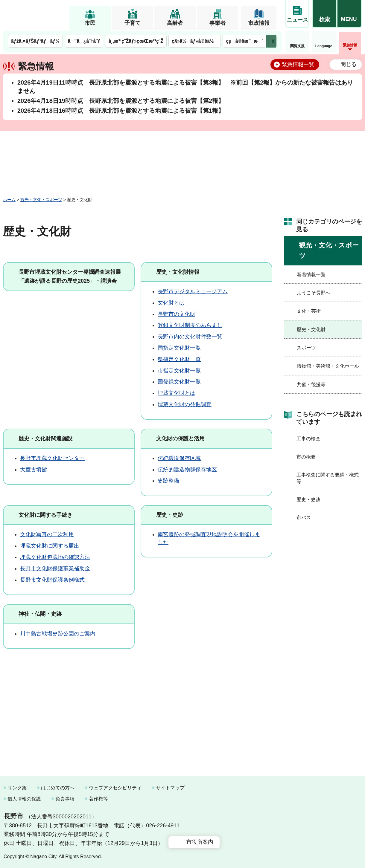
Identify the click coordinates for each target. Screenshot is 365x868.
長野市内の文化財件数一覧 (190, 337)
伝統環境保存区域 (179, 458)
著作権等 (98, 799)
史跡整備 (168, 481)
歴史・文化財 (311, 330)
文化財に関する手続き (45, 515)
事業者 (218, 23)
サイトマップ (170, 788)
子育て (133, 23)
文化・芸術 (309, 311)
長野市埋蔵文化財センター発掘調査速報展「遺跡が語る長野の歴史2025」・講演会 (70, 277)
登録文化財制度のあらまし (190, 325)
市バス (304, 518)
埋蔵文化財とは (177, 393)
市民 (90, 23)
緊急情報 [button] (350, 45)
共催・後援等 (311, 385)
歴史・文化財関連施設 (45, 438)
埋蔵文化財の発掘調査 (185, 404)
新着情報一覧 (311, 275)
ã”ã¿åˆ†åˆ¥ (84, 41)
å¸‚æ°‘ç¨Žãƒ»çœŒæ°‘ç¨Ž (136, 41)
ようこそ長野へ (314, 293)
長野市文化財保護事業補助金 (55, 569)
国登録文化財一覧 (179, 382)
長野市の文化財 (177, 314)
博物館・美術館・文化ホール (328, 366)
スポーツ (306, 348)
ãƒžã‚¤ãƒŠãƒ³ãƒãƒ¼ (35, 41)
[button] (324, 14)
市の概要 (306, 457)
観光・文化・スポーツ (41, 200)
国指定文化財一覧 (179, 348)
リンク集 (17, 788)
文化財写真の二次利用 (47, 534)
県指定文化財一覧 (179, 359)
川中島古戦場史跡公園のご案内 (58, 634)
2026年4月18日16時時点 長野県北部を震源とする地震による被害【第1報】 (121, 111)
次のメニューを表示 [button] (271, 41)
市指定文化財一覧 (179, 371)
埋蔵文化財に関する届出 (50, 546)
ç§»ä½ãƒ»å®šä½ (195, 41)
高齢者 (175, 23)
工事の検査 (308, 439)
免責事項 (65, 799)
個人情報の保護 (24, 799)
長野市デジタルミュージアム (193, 291)
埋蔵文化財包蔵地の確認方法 (55, 557)
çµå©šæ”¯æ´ (244, 41)
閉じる (349, 64)
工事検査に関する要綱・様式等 (328, 478)
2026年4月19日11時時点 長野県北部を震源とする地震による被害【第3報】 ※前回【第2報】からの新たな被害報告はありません (185, 87)
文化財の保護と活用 (180, 438)
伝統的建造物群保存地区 (187, 470)
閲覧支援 (297, 46)
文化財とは (171, 303)
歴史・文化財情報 (178, 272)
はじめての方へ (58, 788)
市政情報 (259, 23)
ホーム (9, 200)
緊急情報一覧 (298, 65)
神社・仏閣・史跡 (40, 614)
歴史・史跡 (170, 515)
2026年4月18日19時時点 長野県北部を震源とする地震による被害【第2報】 (121, 101)
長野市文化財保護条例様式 (52, 580)
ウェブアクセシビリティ (115, 788)
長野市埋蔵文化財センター (52, 458)
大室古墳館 (34, 470)
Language (324, 46)
